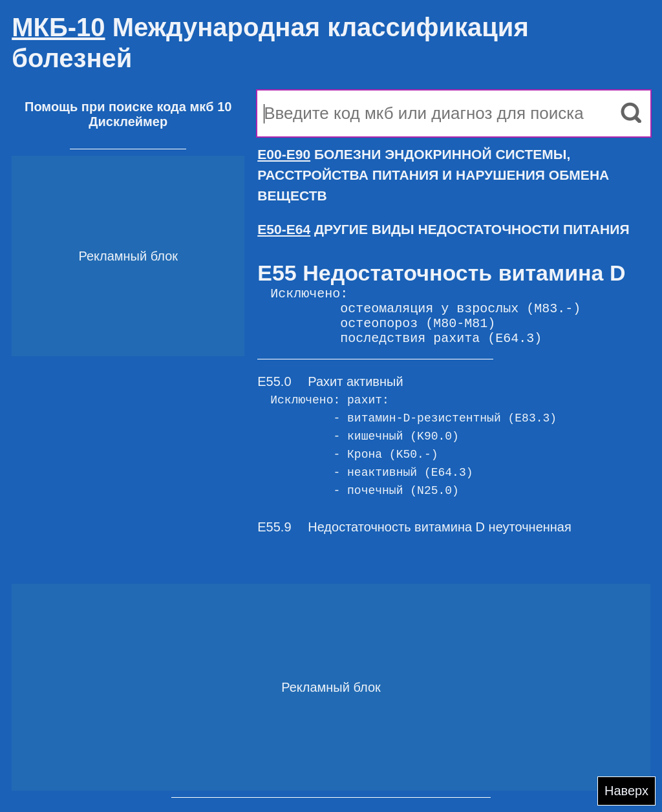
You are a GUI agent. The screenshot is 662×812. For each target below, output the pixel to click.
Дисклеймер (128, 122)
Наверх (626, 791)
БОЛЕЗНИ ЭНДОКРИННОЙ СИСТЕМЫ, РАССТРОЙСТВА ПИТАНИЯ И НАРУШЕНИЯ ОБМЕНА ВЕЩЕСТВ (433, 175)
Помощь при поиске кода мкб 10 (128, 107)
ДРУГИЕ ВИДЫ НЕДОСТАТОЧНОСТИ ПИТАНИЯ (443, 229)
